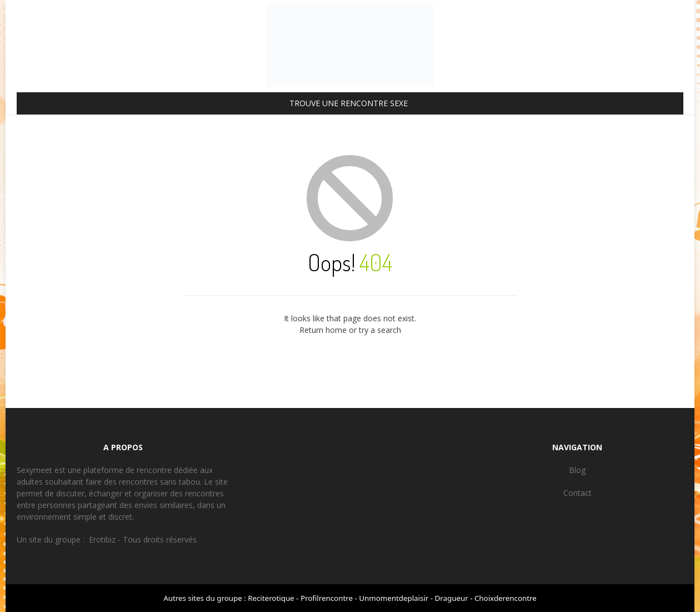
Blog (577, 470)
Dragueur (452, 598)
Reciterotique (271, 598)
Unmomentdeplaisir (394, 598)
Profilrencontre (327, 598)
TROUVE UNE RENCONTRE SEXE (349, 103)
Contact (577, 493)
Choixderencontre (506, 598)
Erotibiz (102, 539)
